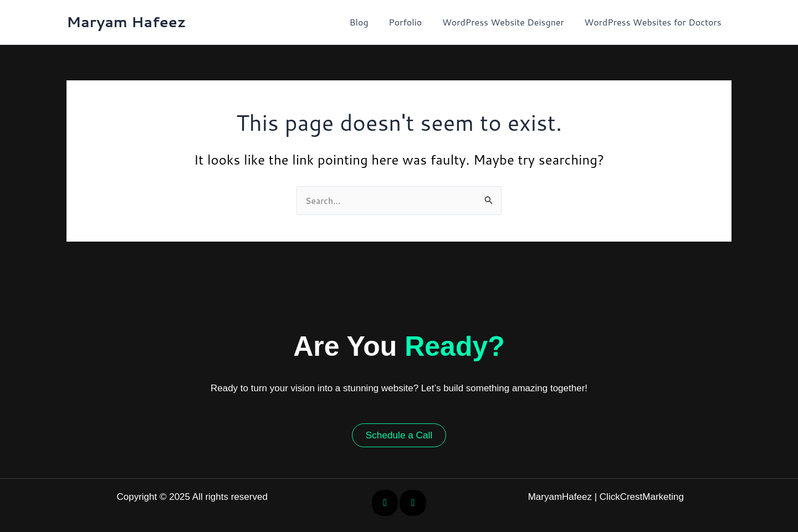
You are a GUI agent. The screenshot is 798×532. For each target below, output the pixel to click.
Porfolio (412, 22)
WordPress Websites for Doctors (654, 22)
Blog (368, 22)
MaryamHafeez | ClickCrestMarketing (606, 497)
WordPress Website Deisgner (507, 22)
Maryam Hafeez (126, 22)
